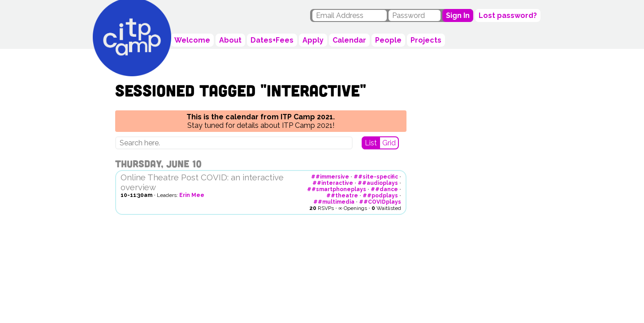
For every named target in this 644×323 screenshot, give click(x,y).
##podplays (380, 196)
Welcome (192, 40)
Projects (426, 40)
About (230, 40)
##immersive (330, 177)
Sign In (458, 15)
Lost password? (508, 15)
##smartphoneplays (337, 189)
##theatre (342, 196)
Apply (313, 40)
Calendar (349, 40)
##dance (384, 189)
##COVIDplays (380, 202)
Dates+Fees (272, 40)
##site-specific (376, 177)
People (388, 40)
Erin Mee (192, 195)
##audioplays (378, 183)
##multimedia (334, 202)
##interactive (333, 183)
